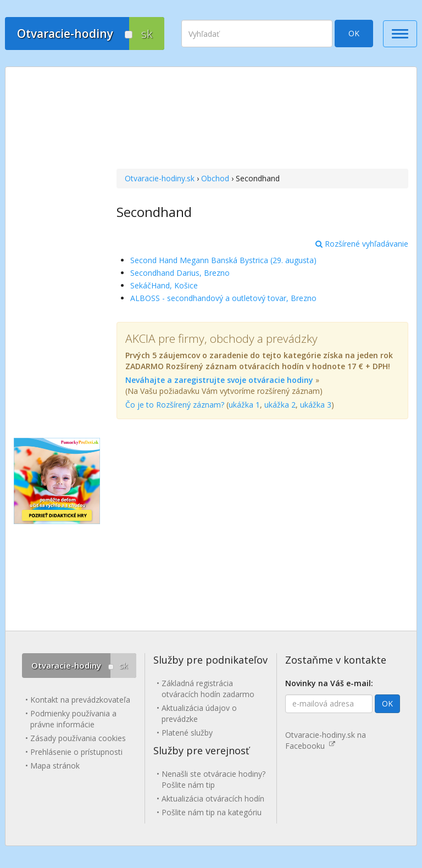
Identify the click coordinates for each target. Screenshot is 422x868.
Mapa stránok (55, 766)
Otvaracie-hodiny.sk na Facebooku (326, 740)
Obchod (215, 178)
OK (354, 33)
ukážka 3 (316, 405)
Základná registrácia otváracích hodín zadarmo (208, 689)
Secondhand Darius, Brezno (180, 273)
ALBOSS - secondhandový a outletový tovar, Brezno (223, 298)
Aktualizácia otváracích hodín (213, 799)
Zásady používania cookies (78, 738)
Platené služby (187, 733)
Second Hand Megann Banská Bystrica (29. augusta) (223, 260)
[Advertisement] (262, 119)
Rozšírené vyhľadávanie (362, 244)
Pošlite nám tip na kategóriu (212, 812)
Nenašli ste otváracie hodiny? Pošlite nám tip (213, 779)
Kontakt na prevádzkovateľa (80, 700)
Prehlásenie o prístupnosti (76, 752)
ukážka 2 (280, 405)
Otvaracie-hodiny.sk (160, 178)
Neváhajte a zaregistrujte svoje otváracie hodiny (219, 380)
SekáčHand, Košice (164, 285)
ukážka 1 (244, 405)
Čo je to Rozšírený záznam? (175, 405)
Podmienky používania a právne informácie (73, 719)
